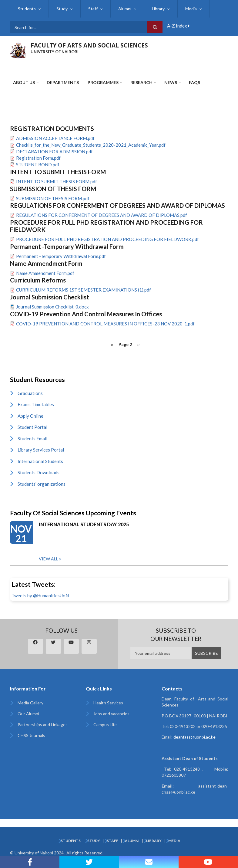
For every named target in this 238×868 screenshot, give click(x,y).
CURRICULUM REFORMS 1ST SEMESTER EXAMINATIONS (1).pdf (84, 290)
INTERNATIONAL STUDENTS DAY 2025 (84, 524)
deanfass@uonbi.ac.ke (194, 737)
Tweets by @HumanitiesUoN (40, 596)
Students (27, 9)
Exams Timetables (36, 404)
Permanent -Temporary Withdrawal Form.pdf (61, 256)
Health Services (108, 703)
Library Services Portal (41, 450)
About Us (24, 82)
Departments (63, 82)
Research (141, 82)
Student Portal (32, 427)
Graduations (30, 393)
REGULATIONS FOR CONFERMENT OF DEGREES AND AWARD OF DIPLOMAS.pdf (102, 215)
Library (158, 9)
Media (191, 9)
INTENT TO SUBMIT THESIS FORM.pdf (57, 181)
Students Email (32, 439)
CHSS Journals (31, 735)
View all (49, 559)
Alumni (125, 9)
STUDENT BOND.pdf (38, 165)
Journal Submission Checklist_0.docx (52, 307)
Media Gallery (30, 703)
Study (62, 9)
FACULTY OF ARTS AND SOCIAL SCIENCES (89, 45)
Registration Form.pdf (38, 158)
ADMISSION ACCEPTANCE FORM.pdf (55, 138)
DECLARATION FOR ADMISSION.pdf (54, 152)
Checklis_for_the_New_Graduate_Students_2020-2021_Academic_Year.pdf (91, 145)
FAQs (194, 82)
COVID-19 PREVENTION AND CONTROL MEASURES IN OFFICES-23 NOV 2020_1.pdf (105, 324)
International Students (40, 461)
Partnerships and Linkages (43, 724)
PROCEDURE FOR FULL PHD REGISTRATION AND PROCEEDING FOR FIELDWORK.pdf (107, 239)
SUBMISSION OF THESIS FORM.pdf (53, 198)
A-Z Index (178, 26)
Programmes (103, 82)
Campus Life (105, 724)
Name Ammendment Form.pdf (45, 273)
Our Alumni (28, 714)
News (171, 82)
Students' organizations (42, 484)
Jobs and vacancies (111, 714)
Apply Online (30, 416)
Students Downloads (39, 472)
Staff (93, 9)
